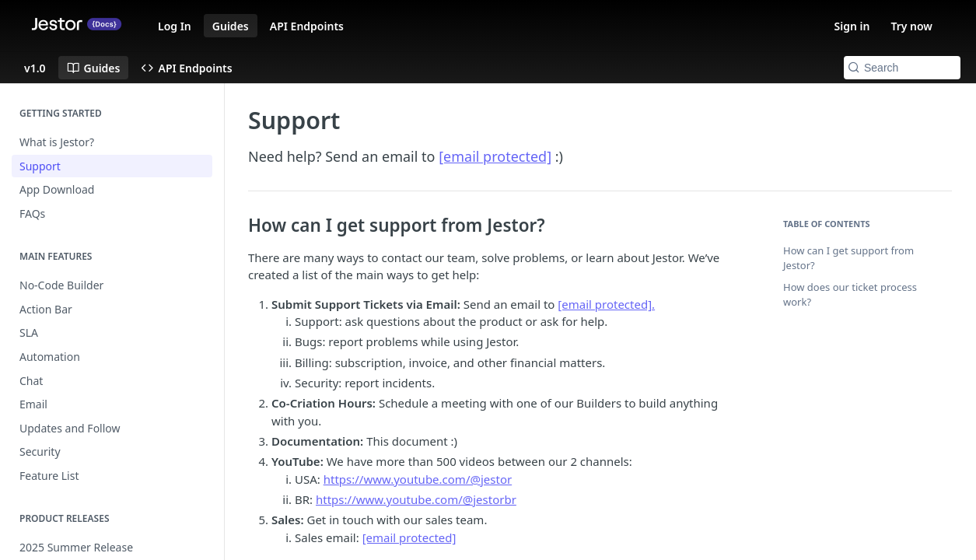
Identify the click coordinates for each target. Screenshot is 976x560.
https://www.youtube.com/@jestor (418, 479)
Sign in (852, 26)
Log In (175, 26)
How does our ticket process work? (850, 295)
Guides (231, 26)
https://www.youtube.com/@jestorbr (416, 499)
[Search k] (902, 68)
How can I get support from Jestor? (848, 258)
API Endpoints (307, 26)
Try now (911, 26)
